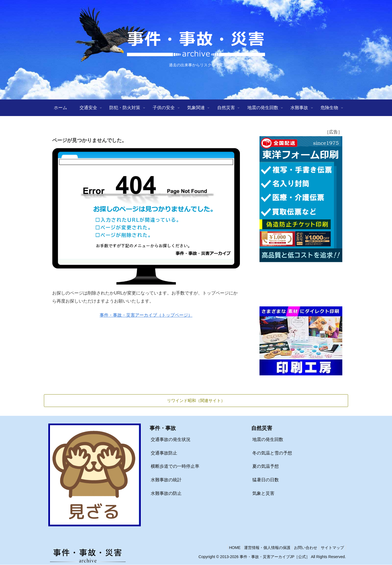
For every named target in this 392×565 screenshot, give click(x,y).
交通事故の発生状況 (171, 440)
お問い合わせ (302, 548)
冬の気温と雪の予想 (272, 453)
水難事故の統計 (166, 480)
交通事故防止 (164, 453)
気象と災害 (263, 494)
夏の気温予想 (266, 467)
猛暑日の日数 (266, 480)
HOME (227, 548)
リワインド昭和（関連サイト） (196, 400)
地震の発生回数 (268, 440)
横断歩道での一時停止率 (175, 467)
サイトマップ (331, 548)
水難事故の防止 (166, 494)
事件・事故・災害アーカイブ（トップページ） (146, 315)
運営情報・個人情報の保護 (262, 548)
